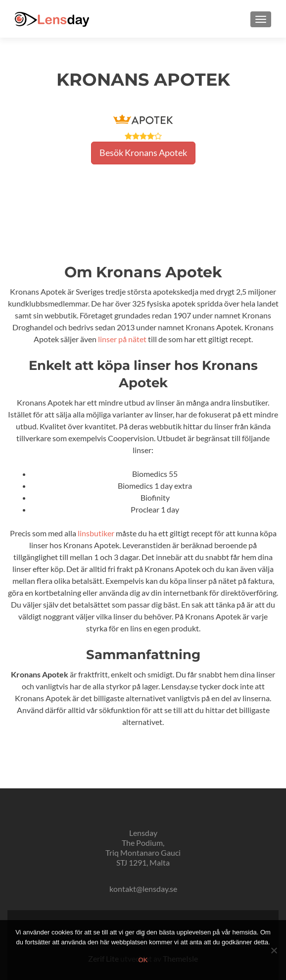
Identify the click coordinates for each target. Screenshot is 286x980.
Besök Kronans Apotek (143, 153)
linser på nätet (122, 339)
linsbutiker (96, 533)
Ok (143, 960)
